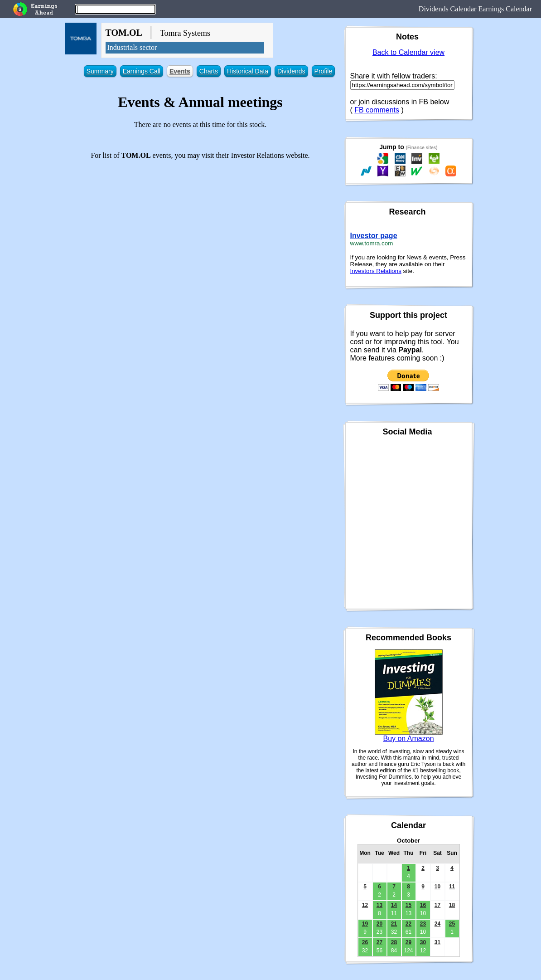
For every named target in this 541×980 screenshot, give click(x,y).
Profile (324, 71)
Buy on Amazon (408, 739)
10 (437, 887)
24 (437, 924)
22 (408, 924)
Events (180, 71)
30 (423, 942)
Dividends (291, 71)
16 (423, 905)
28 (394, 942)
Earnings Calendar (505, 9)
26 (365, 942)
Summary (100, 71)
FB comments (377, 110)
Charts (209, 71)
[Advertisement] (200, 230)
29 (408, 942)
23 (423, 924)
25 (452, 924)
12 (365, 905)
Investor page (374, 236)
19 (365, 924)
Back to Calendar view (408, 52)
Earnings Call (142, 71)
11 (452, 887)
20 (379, 924)
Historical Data (248, 71)
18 (452, 905)
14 (394, 905)
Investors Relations (376, 271)
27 (379, 942)
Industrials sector (132, 47)
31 (437, 942)
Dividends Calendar (448, 9)
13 (379, 905)
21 (394, 924)
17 (437, 905)
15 (408, 905)
